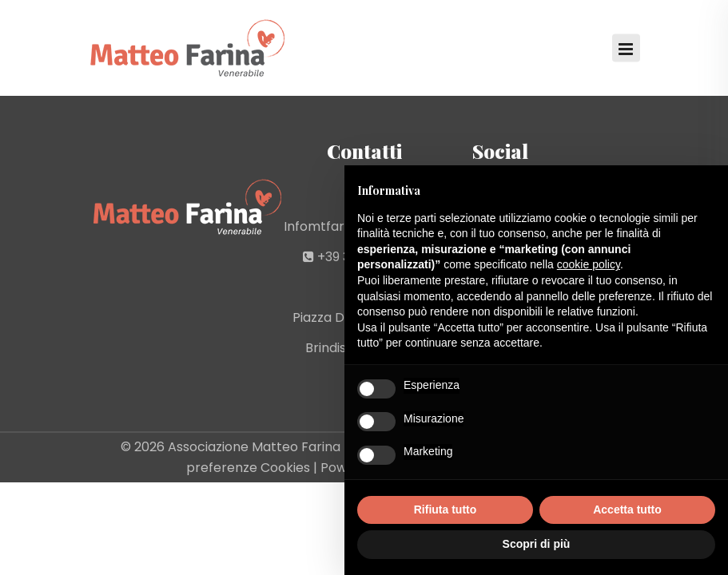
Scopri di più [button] (537, 544)
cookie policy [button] (589, 264)
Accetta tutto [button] (627, 510)
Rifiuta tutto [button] (446, 510)
